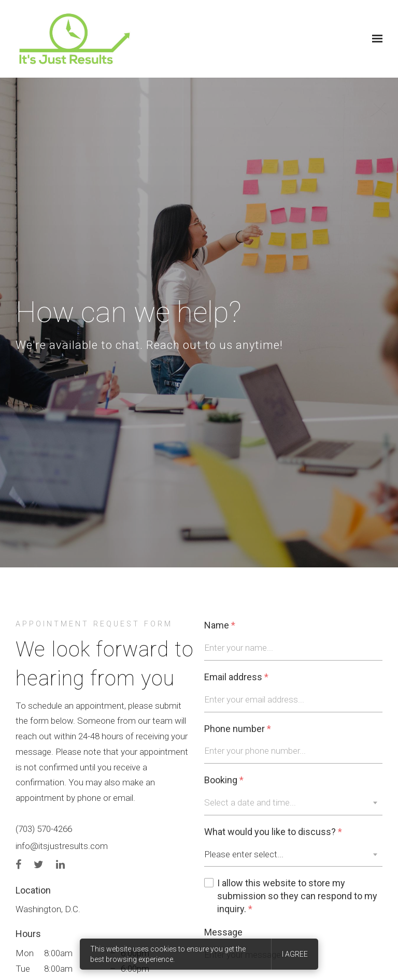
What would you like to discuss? (273, 832)
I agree (295, 954)
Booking (224, 780)
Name (220, 626)
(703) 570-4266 (44, 829)
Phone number (238, 729)
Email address (236, 677)
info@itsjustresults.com (62, 846)
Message (223, 932)
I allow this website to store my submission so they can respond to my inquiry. (297, 896)
